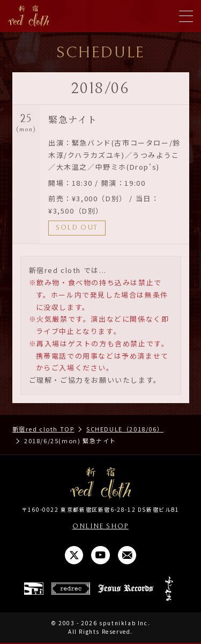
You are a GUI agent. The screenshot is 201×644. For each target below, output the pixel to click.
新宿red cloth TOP (43, 429)
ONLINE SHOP (100, 526)
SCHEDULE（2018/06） (125, 429)
